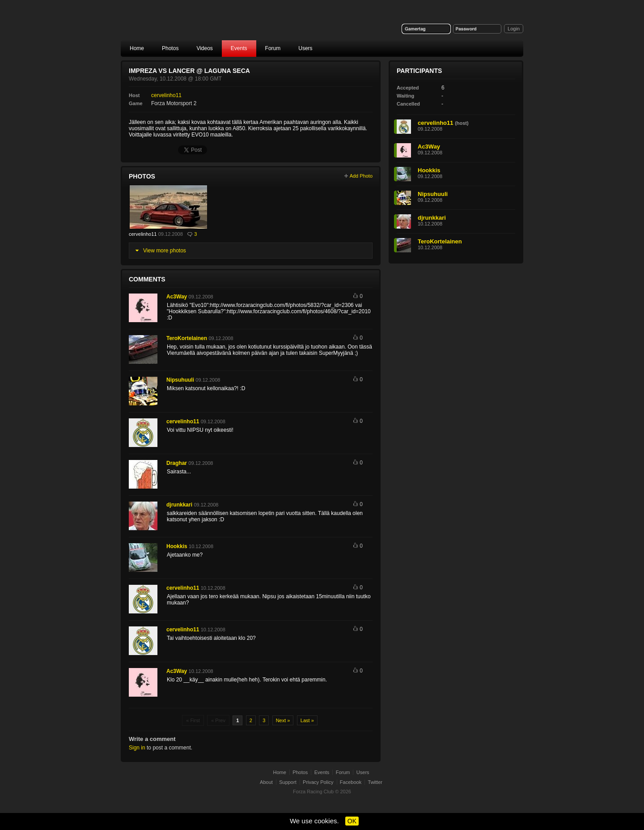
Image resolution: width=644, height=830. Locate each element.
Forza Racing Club (191, 25)
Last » (307, 720)
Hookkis (177, 546)
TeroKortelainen (187, 338)
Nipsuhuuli (180, 380)
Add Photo (361, 176)
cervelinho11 (166, 95)
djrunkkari (179, 505)
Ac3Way (177, 297)
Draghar (177, 463)
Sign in (137, 748)
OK (352, 821)
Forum (273, 48)
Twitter (375, 782)
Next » (283, 720)
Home (137, 48)
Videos (204, 48)
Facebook (351, 782)
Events (239, 48)
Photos (170, 48)
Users (305, 48)
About (266, 782)
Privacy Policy (318, 782)
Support (288, 782)
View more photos (165, 251)
